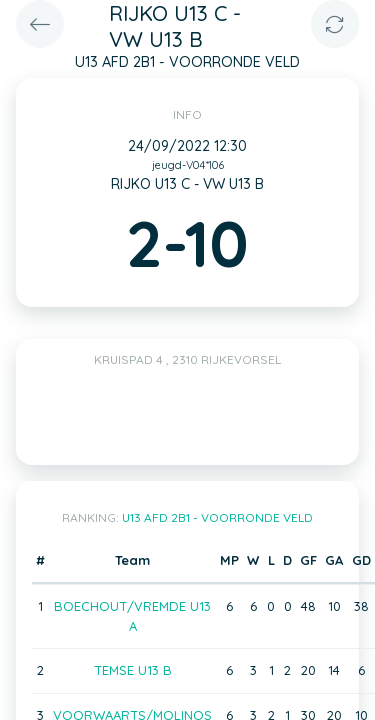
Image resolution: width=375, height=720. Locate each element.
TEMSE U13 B (133, 670)
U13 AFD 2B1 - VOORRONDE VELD (217, 517)
